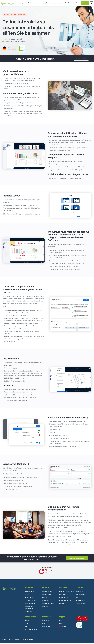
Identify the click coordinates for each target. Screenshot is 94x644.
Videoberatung (47, 595)
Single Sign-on (81, 601)
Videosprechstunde (49, 604)
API (78, 598)
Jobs (27, 624)
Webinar (45, 598)
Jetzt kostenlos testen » (77, 559)
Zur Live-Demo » (81, 59)
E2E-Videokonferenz (32, 601)
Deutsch (63, 627)
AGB (44, 624)
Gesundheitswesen (66, 603)
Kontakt (28, 621)
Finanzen (62, 606)
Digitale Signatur (82, 592)
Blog (76, 3)
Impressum (46, 621)
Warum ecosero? (46, 3)
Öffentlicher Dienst (65, 597)
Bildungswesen (64, 600)
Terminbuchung (30, 604)
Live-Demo (29, 612)
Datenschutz (46, 627)
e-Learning (46, 601)
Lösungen (28, 3)
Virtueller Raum (30, 592)
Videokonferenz (47, 592)
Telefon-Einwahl (82, 604)
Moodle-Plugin (81, 595)
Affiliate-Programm (31, 630)
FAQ (61, 621)
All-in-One (46, 607)
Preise (36, 3)
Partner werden (58, 3)
